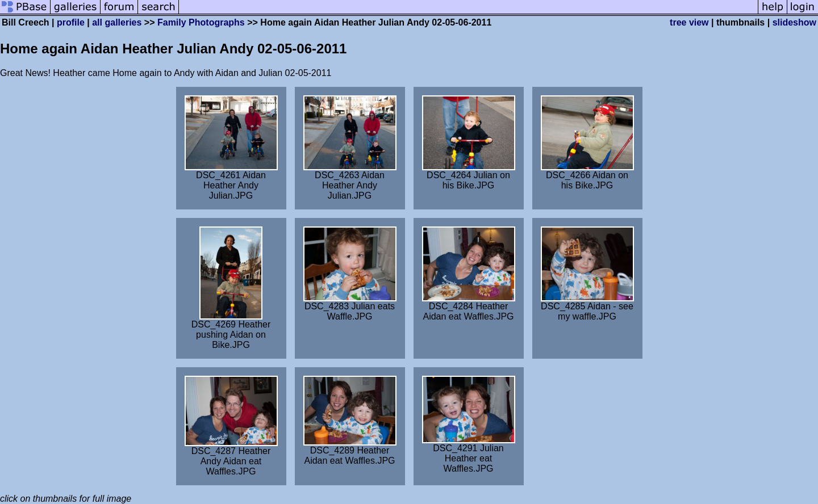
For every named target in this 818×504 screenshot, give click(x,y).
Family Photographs (201, 22)
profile (71, 22)
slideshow (794, 22)
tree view (689, 22)
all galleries (117, 22)
